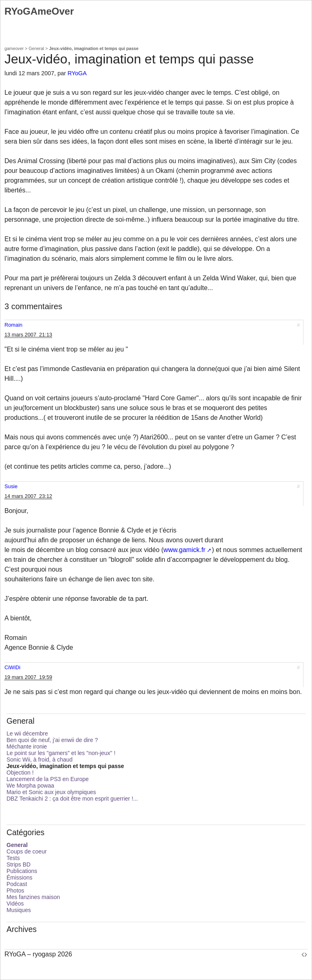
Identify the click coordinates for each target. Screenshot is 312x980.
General (37, 48)
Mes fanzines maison (33, 897)
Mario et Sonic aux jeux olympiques (51, 792)
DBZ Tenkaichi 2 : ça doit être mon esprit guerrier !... (72, 799)
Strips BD (18, 864)
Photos (15, 891)
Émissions (19, 877)
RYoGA (77, 73)
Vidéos (15, 904)
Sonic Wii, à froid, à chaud (40, 760)
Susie (11, 486)
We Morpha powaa (30, 786)
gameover (14, 48)
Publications (22, 871)
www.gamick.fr (184, 550)
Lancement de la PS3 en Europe (48, 779)
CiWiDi (12, 667)
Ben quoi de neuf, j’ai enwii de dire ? (52, 740)
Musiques (19, 910)
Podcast (17, 884)
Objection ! (20, 773)
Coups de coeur (27, 851)
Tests (13, 858)
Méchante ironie (27, 746)
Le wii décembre (27, 733)
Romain (13, 325)
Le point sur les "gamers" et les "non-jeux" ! (61, 753)
